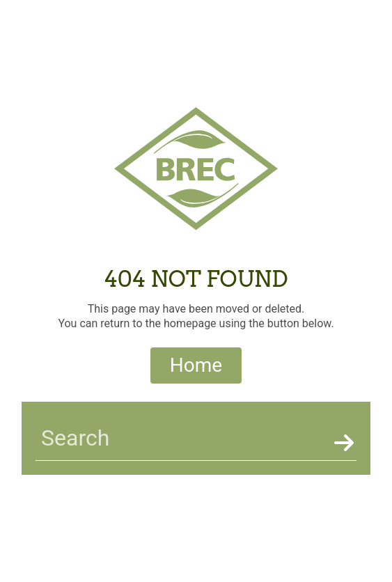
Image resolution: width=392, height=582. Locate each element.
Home (196, 365)
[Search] (343, 443)
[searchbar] (182, 438)
